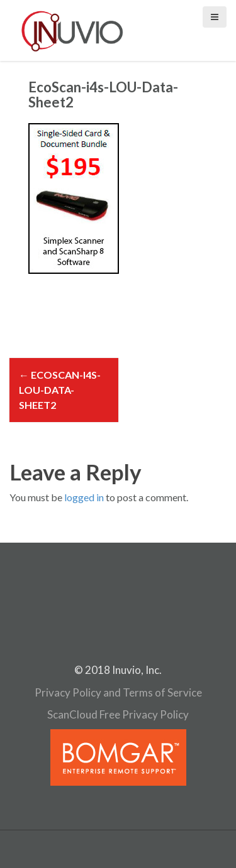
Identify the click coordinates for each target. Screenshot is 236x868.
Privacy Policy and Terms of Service (118, 692)
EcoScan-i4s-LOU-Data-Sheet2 (60, 390)
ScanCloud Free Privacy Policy (118, 714)
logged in (84, 497)
